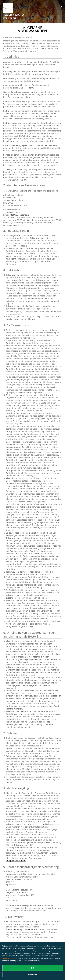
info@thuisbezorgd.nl (19, 215)
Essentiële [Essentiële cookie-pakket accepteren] (32, 975)
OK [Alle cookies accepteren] (32, 968)
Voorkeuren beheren (10, 958)
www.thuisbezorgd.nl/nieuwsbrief (22, 929)
